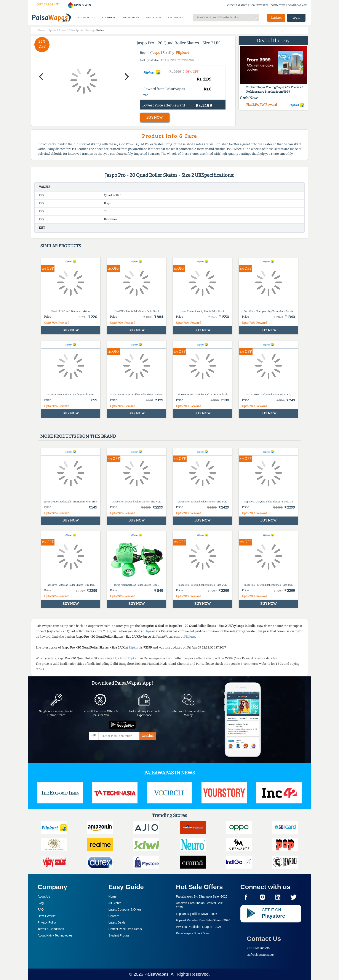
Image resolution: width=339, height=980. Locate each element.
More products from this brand (78, 436)
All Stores (115, 903)
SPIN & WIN (79, 5)
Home (113, 896)
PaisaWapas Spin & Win (192, 933)
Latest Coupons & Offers (125, 909)
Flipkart (182, 53)
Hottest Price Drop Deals (125, 929)
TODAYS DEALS (131, 18)
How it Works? (47, 916)
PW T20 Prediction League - (199, 927)
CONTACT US (278, 5)
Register (276, 18)
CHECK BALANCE (237, 5)
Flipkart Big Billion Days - (197, 914)
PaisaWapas (157, 974)
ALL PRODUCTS (86, 18)
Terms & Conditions (51, 929)
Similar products (61, 246)
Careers (114, 916)
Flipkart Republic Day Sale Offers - (203, 920)
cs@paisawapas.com (261, 955)
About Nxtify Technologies (55, 935)
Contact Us (264, 939)
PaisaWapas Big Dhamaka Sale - (202, 896)
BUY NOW (154, 117)
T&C (146, 95)
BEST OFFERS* (176, 18)
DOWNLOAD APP (297, 5)
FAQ (41, 909)
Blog (41, 903)
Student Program (120, 935)
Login (296, 18)
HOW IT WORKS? (259, 5)
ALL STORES (109, 18)
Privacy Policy (47, 922)
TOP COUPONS (154, 18)
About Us (44, 896)
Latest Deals (117, 922)
